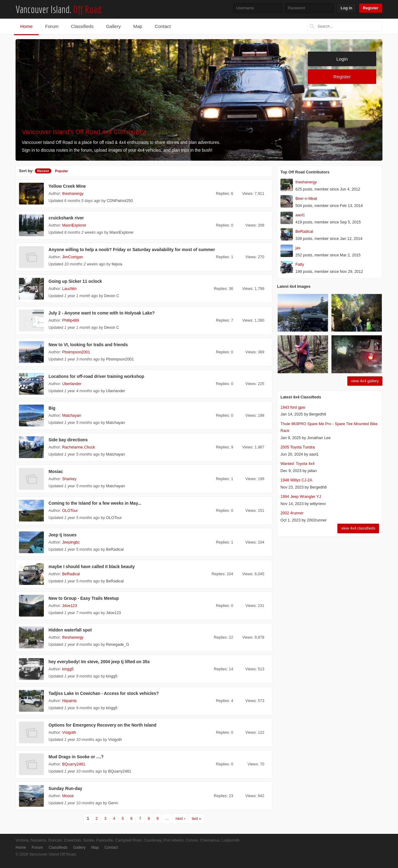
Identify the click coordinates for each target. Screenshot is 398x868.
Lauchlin (69, 289)
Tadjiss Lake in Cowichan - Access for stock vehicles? (104, 693)
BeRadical (115, 549)
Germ (113, 803)
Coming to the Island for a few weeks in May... (95, 503)
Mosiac (56, 472)
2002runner (317, 520)
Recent (43, 171)
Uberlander (72, 384)
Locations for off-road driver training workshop (96, 377)
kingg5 (68, 669)
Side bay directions (68, 440)
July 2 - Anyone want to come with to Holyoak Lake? (102, 313)
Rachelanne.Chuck (79, 447)
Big (52, 408)
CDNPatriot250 (120, 201)
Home (26, 26)
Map (138, 26)
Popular (62, 171)
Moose (68, 796)
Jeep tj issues (62, 535)
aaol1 (300, 215)
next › (180, 819)
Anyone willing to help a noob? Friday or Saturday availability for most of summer (132, 250)
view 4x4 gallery (365, 381)
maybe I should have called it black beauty (92, 567)
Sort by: (26, 171)
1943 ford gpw (293, 407)
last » (197, 819)
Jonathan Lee (319, 438)
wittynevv (318, 504)
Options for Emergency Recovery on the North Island (102, 725)
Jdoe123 (70, 606)
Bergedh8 (317, 414)
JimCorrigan (73, 257)
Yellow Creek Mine (67, 186)
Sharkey (69, 479)
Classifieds (82, 26)
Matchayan (72, 416)
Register (371, 8)
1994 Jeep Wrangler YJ (301, 497)
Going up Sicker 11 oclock (75, 281)
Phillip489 (71, 320)
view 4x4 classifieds (358, 528)
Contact (163, 26)
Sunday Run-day (65, 789)
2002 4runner (292, 513)
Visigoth (69, 733)
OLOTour (70, 511)
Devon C (112, 296)
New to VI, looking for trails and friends (88, 345)
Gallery (113, 26)
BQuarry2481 (74, 764)
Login (342, 59)
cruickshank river (66, 218)
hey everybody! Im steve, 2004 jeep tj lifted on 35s (99, 662)
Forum (52, 26)
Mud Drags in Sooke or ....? (76, 757)
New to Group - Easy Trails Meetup (84, 598)
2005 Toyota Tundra (298, 447)
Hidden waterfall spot (70, 630)
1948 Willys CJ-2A (296, 480)
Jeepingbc (71, 542)
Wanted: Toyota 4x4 (298, 464)
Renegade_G (118, 645)
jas (298, 248)
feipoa (117, 264)
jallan (312, 471)
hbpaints (69, 701)
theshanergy (73, 194)
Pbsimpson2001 (76, 352)
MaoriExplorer (74, 225)
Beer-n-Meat (306, 199)
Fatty (300, 264)
